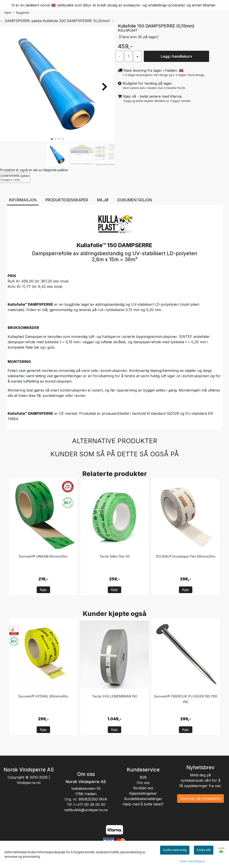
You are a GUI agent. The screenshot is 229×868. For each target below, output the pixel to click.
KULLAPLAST (128, 30)
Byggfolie (21, 13)
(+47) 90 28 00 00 (89, 805)
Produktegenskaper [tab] (67, 200)
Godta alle (204, 850)
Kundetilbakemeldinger (143, 799)
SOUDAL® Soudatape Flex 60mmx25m (186, 556)
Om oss (143, 783)
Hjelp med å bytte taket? (143, 804)
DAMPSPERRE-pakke (15, 178)
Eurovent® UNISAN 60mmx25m (43, 556)
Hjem (8, 13)
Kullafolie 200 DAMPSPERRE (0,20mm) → (79, 21)
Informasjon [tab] (23, 200)
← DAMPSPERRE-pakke (21, 21)
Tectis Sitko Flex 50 (114, 556)
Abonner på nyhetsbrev (200, 798)
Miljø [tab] (103, 200)
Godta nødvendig (175, 850)
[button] (52, 139)
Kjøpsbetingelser (143, 793)
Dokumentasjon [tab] (135, 200)
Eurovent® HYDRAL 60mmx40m (43, 696)
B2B (143, 777)
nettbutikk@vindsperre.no (86, 810)
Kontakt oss (143, 788)
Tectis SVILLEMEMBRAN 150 (114, 696)
